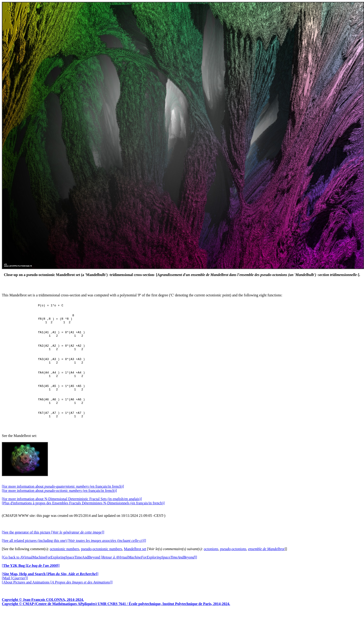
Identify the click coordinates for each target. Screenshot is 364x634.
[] (31, 584)
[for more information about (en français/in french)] (63, 505)
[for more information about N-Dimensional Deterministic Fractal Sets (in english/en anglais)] (72, 518)
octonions (211, 568)
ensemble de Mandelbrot (266, 568)
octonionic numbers (64, 568)
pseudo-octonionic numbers (102, 568)
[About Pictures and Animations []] (57, 601)
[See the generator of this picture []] (53, 551)
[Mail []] (15, 597)
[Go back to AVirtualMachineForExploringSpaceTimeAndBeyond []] (99, 576)
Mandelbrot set (135, 568)
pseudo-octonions (233, 568)
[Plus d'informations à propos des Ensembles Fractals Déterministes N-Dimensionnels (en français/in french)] (83, 522)
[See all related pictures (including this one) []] (74, 559)
